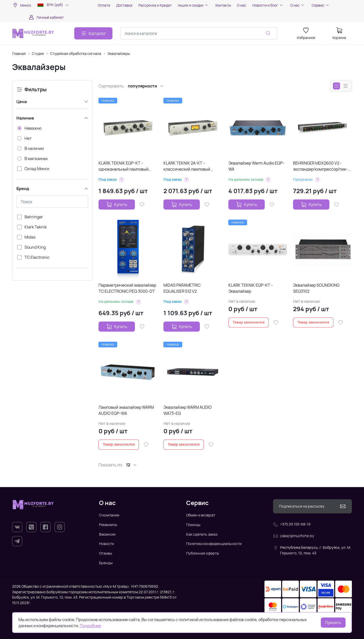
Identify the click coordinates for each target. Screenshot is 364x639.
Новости (106, 544)
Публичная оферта (202, 553)
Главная (19, 53)
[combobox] (199, 33)
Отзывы (106, 553)
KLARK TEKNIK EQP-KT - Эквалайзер (251, 288)
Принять (333, 623)
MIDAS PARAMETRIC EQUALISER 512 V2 (182, 288)
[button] (122, 180)
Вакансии (107, 534)
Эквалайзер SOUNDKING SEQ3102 (316, 288)
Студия (38, 53)
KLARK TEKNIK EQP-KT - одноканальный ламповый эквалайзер (124, 166)
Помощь (193, 525)
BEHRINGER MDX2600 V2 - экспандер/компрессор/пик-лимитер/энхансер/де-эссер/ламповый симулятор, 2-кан (321, 166)
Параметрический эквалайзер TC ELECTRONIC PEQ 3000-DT (127, 288)
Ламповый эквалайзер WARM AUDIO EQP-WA (126, 410)
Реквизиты (108, 525)
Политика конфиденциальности (214, 544)
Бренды (106, 563)
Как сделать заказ (202, 534)
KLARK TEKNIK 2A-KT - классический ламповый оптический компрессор (187, 166)
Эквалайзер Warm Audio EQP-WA (256, 166)
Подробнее (90, 626)
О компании (109, 515)
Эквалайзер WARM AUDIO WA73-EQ (188, 410)
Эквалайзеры (119, 53)
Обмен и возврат (201, 515)
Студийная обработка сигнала (76, 53)
